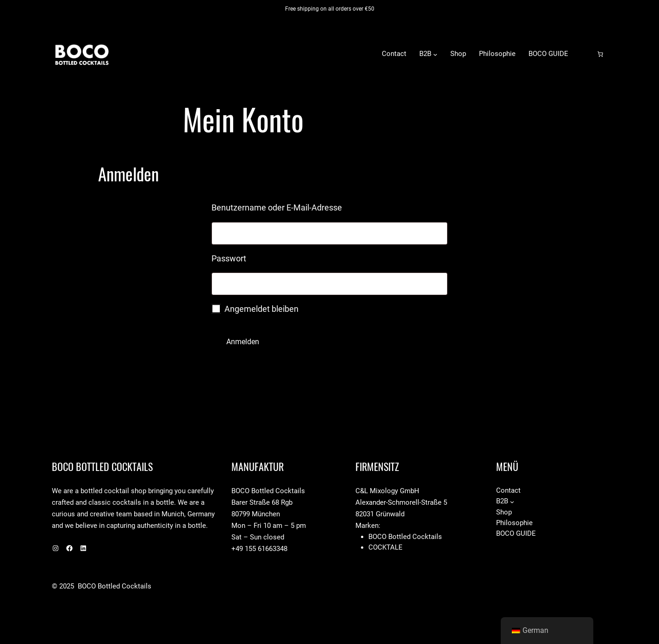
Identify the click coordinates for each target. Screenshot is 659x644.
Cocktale (385, 547)
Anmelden (243, 342)
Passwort (252, 257)
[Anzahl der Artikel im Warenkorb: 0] (600, 54)
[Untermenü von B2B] (435, 54)
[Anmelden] (585, 54)
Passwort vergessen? (250, 369)
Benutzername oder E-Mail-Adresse (300, 206)
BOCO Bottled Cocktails (175, 54)
